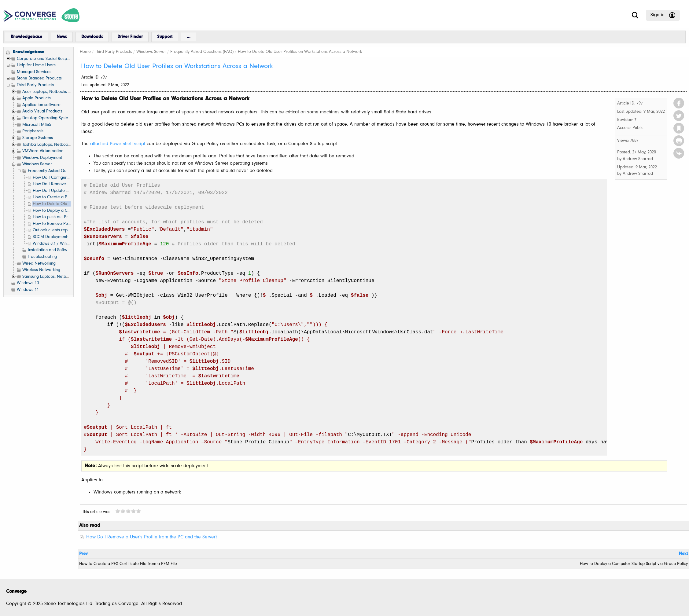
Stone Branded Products (39, 78)
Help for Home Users (36, 65)
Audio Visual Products (42, 111)
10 (138, 511)
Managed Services (34, 72)
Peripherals (33, 131)
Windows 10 (28, 283)
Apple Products (37, 98)
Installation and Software (51, 250)
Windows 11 (28, 290)
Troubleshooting (42, 257)
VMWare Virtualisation (43, 151)
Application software (41, 105)
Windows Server (37, 164)
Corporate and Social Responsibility (50, 59)
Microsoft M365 (37, 125)
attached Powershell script (118, 144)
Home (85, 52)
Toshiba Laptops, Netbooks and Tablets (58, 145)
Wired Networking (39, 264)
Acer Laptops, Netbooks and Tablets (56, 92)
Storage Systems (38, 138)
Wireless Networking (41, 270)
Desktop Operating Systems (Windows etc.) (62, 118)
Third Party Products (35, 85)
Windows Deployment (42, 158)
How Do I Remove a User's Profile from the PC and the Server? (152, 537)
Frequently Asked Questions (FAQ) (59, 171)
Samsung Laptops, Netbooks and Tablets (60, 277)
